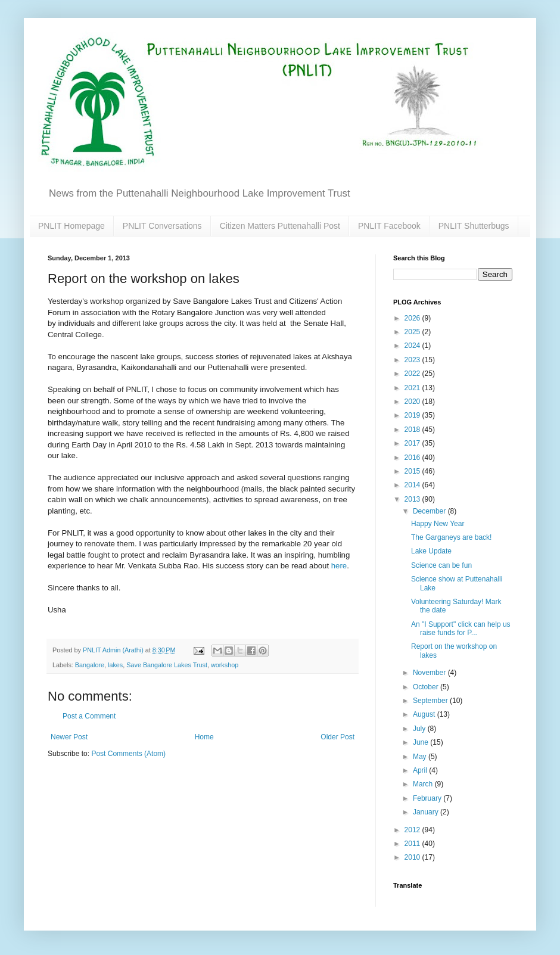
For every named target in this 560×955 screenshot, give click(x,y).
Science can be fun (441, 565)
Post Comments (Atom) (128, 754)
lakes (115, 665)
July (420, 729)
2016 (413, 458)
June (421, 742)
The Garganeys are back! (451, 537)
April (421, 770)
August (425, 714)
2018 (413, 430)
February (428, 798)
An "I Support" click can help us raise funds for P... (461, 629)
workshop (225, 665)
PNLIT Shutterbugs (474, 226)
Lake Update (431, 551)
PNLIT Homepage (71, 226)
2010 (413, 857)
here (339, 566)
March (424, 784)
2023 (413, 360)
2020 (413, 402)
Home (204, 737)
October (427, 687)
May (421, 757)
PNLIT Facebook (389, 226)
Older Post (337, 737)
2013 (413, 499)
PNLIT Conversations (162, 226)
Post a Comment (89, 716)
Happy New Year (438, 524)
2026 (413, 318)
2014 (413, 485)
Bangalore (90, 665)
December (430, 511)
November (430, 673)
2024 (413, 346)
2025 (413, 332)
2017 (413, 443)
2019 (413, 415)
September (431, 701)
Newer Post (69, 737)
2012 (413, 830)
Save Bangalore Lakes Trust (167, 665)
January (427, 812)
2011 (413, 844)
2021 (413, 388)
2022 (413, 374)
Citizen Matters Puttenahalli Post (280, 226)
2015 (413, 471)
